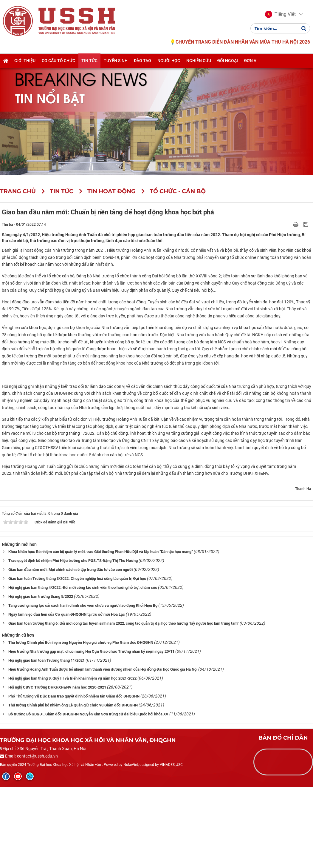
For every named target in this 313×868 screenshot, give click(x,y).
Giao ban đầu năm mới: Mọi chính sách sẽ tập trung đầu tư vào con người (70, 652)
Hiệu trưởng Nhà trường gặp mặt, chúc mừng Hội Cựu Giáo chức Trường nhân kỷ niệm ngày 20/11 (91, 734)
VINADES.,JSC (171, 847)
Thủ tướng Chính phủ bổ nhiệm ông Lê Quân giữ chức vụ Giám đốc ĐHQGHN (73, 788)
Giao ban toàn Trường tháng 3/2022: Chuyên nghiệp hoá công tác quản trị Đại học (77, 661)
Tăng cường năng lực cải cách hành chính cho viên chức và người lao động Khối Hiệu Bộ (83, 688)
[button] (280, 14)
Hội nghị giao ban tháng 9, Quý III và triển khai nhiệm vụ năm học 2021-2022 (72, 761)
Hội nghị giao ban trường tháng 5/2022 (41, 679)
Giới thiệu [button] (25, 61)
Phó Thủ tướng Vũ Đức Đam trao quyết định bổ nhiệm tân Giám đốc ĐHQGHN (74, 779)
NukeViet (131, 847)
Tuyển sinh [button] (116, 61)
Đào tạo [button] (142, 61)
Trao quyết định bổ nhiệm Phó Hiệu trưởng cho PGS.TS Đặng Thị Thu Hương (73, 643)
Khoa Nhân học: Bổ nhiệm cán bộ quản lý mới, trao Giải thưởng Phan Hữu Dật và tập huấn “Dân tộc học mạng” (101, 634)
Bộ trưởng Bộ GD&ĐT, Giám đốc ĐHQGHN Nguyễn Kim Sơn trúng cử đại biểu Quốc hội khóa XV (88, 796)
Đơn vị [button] (251, 61)
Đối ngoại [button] (228, 61)
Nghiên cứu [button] (199, 61)
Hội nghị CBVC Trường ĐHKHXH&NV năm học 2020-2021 (57, 770)
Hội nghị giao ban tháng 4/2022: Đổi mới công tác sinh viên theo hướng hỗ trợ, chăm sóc (83, 670)
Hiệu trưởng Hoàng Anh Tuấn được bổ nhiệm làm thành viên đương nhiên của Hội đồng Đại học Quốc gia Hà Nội (103, 752)
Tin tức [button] (89, 61)
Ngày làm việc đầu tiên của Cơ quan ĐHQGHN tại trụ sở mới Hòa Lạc (67, 697)
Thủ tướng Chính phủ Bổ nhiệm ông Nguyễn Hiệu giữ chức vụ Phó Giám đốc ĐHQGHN (81, 725)
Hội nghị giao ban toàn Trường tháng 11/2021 (47, 743)
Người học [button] (169, 61)
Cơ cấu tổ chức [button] (58, 61)
